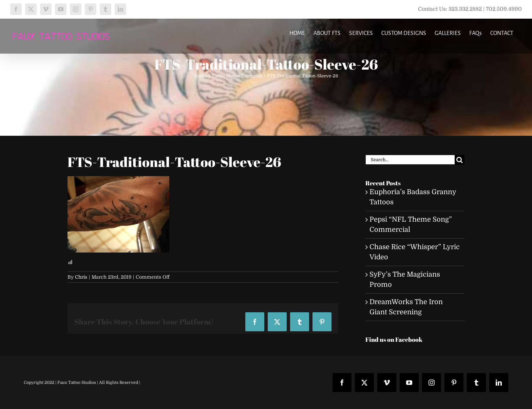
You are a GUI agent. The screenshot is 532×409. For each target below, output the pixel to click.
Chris (81, 277)
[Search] (460, 160)
